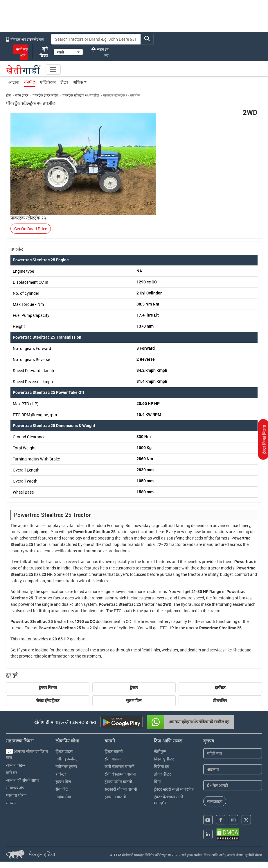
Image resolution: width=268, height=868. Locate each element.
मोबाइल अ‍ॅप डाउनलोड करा (25, 39)
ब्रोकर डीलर (162, 774)
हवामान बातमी (115, 797)
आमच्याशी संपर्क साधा (23, 780)
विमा (157, 782)
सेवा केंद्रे (62, 789)
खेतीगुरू (160, 751)
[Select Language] (68, 52)
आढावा (14, 82)
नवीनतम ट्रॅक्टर (66, 766)
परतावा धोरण (16, 795)
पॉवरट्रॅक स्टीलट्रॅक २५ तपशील (81, 95)
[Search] (96, 39)
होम (8, 95)
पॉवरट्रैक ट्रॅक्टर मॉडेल (45, 95)
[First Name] (233, 753)
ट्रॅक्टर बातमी (114, 751)
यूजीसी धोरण (254, 855)
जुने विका (41, 52)
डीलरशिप (220, 701)
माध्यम (11, 803)
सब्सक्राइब (215, 801)
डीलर (64, 82)
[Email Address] (233, 785)
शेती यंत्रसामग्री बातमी (120, 774)
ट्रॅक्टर (134, 687)
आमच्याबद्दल (16, 765)
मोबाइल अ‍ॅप (15, 788)
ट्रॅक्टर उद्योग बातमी (118, 782)
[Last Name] (233, 769)
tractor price (73, 650)
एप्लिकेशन (48, 82)
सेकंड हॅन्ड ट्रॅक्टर (48, 701)
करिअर (12, 773)
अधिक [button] (78, 82)
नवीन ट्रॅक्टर (22, 95)
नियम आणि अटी (214, 855)
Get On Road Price (31, 229)
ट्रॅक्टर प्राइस (64, 751)
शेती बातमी (113, 759)
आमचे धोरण (235, 855)
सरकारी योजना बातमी (121, 789)
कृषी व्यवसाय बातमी (119, 766)
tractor (123, 532)
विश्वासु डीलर (164, 759)
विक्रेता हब (162, 766)
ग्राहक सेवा (63, 797)
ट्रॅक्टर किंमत (48, 687)
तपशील (30, 82)
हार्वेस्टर (220, 687)
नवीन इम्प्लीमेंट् (66, 759)
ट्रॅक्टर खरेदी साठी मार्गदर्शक (174, 789)
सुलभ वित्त (134, 701)
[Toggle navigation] (53, 69)
